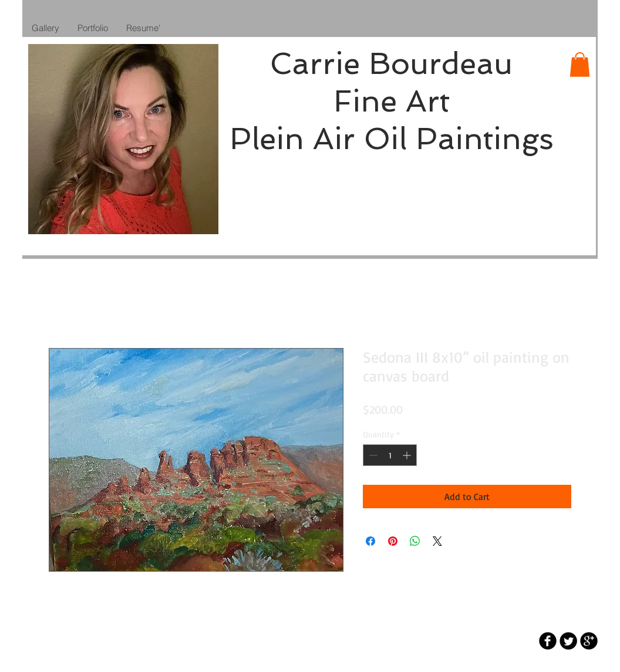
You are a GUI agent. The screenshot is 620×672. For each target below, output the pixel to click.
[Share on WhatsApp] (415, 541)
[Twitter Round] (568, 641)
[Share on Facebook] (370, 541)
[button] (580, 65)
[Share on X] (437, 541)
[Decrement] (372, 455)
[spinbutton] (390, 455)
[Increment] (408, 455)
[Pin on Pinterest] (393, 541)
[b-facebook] (548, 641)
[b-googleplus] (589, 641)
